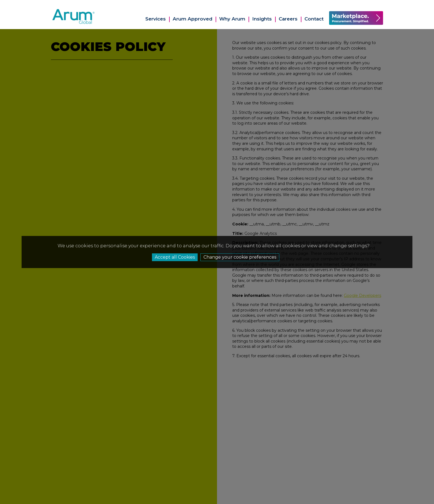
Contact (314, 19)
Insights (262, 19)
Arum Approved (193, 19)
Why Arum (232, 19)
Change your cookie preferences (240, 257)
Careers (288, 19)
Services (156, 19)
